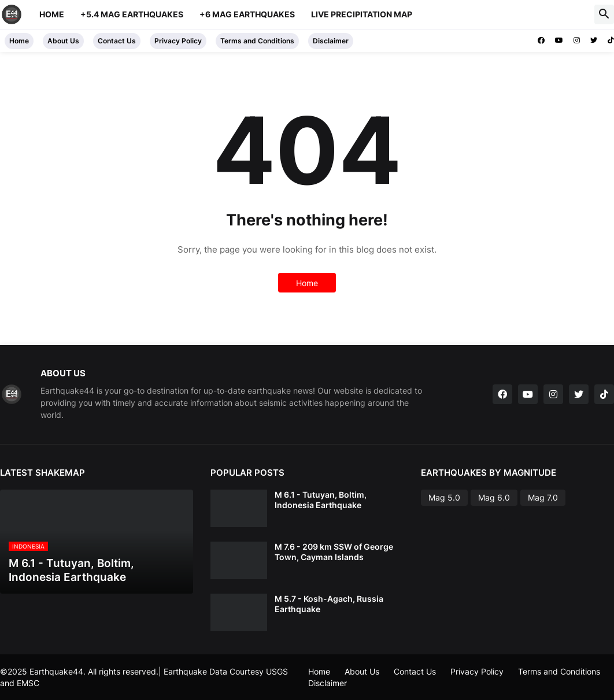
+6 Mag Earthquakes (247, 14)
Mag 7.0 (543, 497)
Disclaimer (331, 41)
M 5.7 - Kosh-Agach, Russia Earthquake (329, 604)
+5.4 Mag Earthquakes (132, 14)
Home (52, 14)
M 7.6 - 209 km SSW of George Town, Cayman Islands (334, 552)
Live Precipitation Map (362, 14)
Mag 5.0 (444, 497)
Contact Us (117, 41)
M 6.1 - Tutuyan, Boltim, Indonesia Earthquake (321, 500)
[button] (604, 14)
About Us (63, 41)
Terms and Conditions (257, 41)
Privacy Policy (178, 41)
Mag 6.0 (494, 497)
